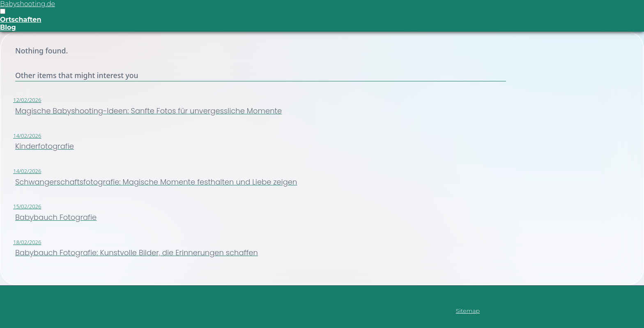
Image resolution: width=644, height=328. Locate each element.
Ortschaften (21, 20)
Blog (8, 27)
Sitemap (468, 311)
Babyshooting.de (28, 4)
